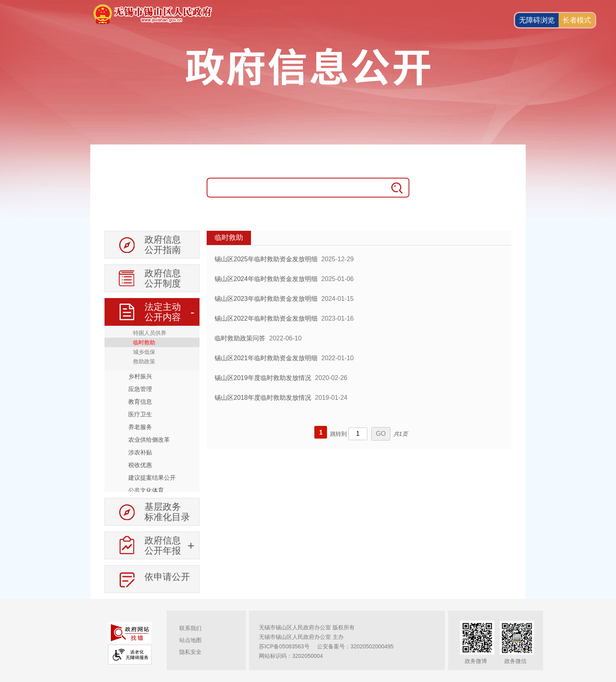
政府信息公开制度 (163, 278)
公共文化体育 (146, 490)
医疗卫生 (140, 414)
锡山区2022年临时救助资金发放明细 (266, 318)
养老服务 (140, 427)
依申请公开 (167, 577)
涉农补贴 (140, 452)
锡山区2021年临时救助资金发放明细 (266, 358)
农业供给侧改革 (149, 440)
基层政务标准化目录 (167, 512)
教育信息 (140, 402)
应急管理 (140, 389)
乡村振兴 (140, 376)
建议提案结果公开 (152, 478)
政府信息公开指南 (163, 245)
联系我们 (190, 628)
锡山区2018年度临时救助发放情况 (263, 398)
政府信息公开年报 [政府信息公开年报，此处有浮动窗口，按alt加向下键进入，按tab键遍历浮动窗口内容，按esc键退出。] (163, 545)
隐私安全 (190, 652)
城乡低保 (144, 352)
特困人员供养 (150, 333)
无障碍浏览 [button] (537, 20)
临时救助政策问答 (240, 338)
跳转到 (338, 434)
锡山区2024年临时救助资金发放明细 (266, 279)
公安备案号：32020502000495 (355, 646)
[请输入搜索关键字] (296, 188)
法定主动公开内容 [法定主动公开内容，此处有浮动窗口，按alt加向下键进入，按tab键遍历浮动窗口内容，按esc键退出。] (163, 312)
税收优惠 (140, 465)
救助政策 (144, 361)
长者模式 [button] (577, 20)
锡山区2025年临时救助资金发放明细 (266, 259)
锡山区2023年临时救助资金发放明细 (266, 299)
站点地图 (190, 640)
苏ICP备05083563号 (284, 646)
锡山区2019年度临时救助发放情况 (263, 378)
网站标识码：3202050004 (291, 656)
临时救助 (144, 342)
